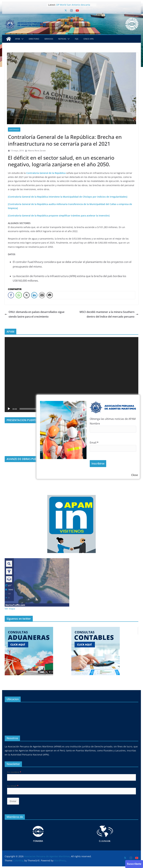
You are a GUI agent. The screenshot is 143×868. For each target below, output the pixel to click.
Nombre (95, 424)
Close (135, 475)
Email (94, 443)
